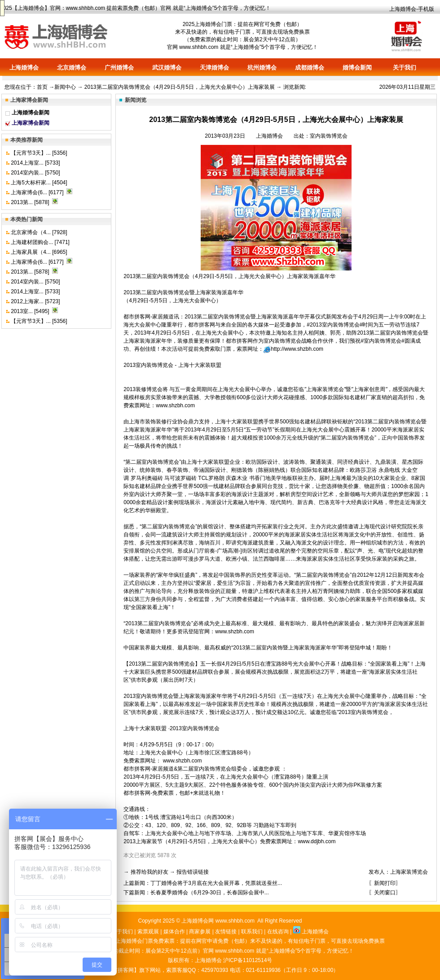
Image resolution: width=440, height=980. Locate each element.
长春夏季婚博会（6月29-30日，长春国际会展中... (209, 893)
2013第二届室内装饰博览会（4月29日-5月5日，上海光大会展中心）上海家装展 (180, 87)
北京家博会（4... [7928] (39, 232)
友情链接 (226, 932)
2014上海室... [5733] (35, 163)
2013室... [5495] (31, 311)
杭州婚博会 (262, 68)
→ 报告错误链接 (189, 872)
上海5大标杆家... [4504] (39, 183)
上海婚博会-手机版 (412, 9)
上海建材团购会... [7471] (40, 242)
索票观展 (148, 932)
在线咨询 (278, 932)
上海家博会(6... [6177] (38, 192)
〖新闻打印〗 (385, 883)
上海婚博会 (31, 8)
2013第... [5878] (31, 202)
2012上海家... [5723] (35, 301)
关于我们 (405, 68)
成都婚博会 (310, 68)
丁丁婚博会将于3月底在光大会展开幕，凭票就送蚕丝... (216, 883)
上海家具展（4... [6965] (39, 252)
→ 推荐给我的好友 (146, 872)
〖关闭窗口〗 (385, 893)
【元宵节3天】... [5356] (39, 153)
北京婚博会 (72, 68)
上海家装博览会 (409, 872)
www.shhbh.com (86, 8)
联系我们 (252, 932)
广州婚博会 (119, 68)
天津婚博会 (214, 68)
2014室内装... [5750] (35, 173)
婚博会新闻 (357, 68)
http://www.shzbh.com (297, 349)
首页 (42, 87)
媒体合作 (174, 932)
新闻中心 (65, 87)
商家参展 (200, 932)
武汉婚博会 (167, 68)
